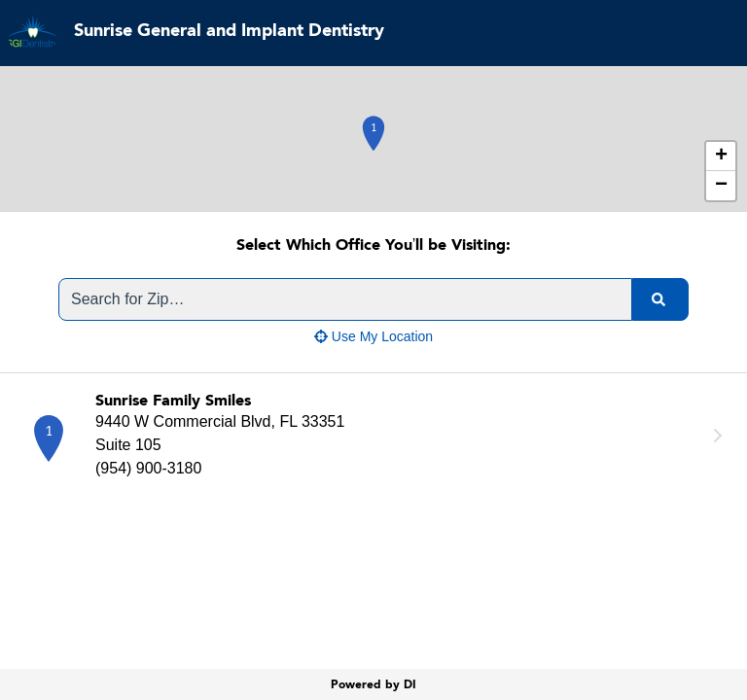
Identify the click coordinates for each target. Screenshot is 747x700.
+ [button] (721, 157)
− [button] (721, 186)
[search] (660, 299)
